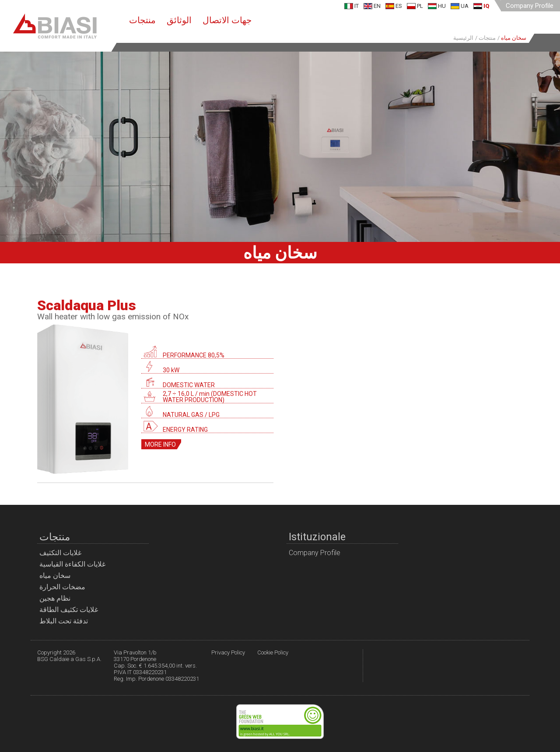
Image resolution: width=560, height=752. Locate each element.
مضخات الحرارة (62, 587)
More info (160, 444)
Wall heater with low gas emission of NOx (113, 317)
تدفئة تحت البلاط (64, 621)
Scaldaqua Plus (87, 305)
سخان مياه (55, 575)
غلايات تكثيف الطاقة (69, 610)
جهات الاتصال (227, 20)
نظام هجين (55, 598)
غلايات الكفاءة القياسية (72, 564)
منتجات (142, 20)
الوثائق (179, 20)
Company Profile (530, 6)
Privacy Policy (228, 652)
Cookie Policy (273, 652)
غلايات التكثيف (60, 553)
